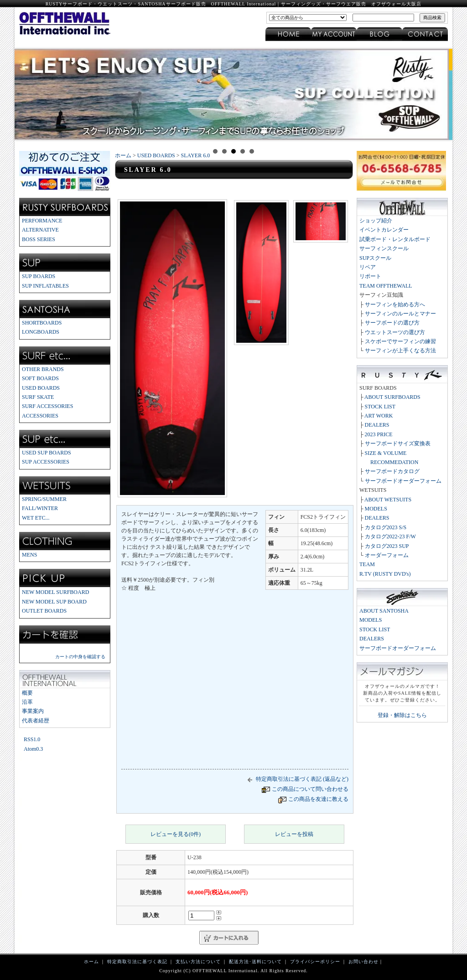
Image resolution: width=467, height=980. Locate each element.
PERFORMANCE (42, 221)
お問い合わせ (363, 962)
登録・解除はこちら (402, 715)
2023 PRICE (379, 434)
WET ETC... (36, 518)
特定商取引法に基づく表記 (137, 962)
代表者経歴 (36, 721)
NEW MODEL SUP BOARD (54, 602)
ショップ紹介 (376, 221)
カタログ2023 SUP (387, 546)
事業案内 (33, 711)
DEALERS (377, 425)
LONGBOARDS (41, 332)
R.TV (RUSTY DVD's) (385, 574)
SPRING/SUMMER (44, 499)
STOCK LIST (380, 407)
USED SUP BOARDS (47, 453)
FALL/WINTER (40, 508)
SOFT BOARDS (40, 378)
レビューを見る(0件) (176, 834)
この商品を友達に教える (318, 799)
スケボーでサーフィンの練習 (400, 341)
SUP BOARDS (39, 276)
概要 (27, 693)
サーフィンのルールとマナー (400, 314)
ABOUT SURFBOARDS (392, 397)
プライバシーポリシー (315, 962)
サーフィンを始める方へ (395, 304)
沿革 (27, 702)
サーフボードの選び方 (392, 323)
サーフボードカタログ (392, 471)
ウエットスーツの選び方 (395, 332)
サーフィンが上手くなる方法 (400, 351)
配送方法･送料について (255, 962)
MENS (29, 555)
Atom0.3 (33, 749)
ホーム (123, 155)
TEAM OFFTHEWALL (386, 286)
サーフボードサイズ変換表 (398, 444)
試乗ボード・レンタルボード (395, 239)
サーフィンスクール (384, 248)
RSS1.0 (32, 739)
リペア (368, 267)
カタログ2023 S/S (386, 527)
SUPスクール (375, 258)
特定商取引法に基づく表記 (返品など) (296, 779)
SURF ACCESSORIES (47, 406)
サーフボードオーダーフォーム (403, 481)
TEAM (367, 564)
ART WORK (379, 416)
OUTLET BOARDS (44, 611)
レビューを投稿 (294, 834)
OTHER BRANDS (43, 369)
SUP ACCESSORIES (46, 462)
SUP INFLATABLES (45, 286)
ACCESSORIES (40, 416)
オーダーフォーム (387, 555)
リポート (370, 276)
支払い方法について (198, 962)
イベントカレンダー (384, 230)
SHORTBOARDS (42, 323)
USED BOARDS (41, 388)
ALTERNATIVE (40, 230)
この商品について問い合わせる (310, 789)
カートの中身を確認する (80, 657)
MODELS (376, 509)
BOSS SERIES (39, 239)
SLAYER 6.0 (196, 155)
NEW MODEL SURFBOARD (55, 592)
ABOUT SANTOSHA (384, 611)
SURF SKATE (38, 397)
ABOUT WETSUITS (388, 500)
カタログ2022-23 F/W (390, 536)
